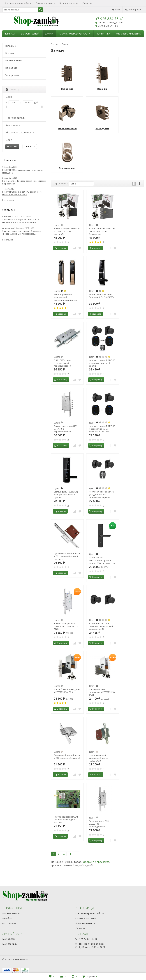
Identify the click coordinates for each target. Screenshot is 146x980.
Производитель (15, 118)
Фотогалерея (9, 923)
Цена (9, 97)
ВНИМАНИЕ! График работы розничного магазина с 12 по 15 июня (22, 193)
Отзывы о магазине (128, 34)
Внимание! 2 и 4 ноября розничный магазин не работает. (24, 182)
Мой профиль (10, 944)
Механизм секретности (20, 132)
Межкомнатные (14, 60)
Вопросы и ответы (69, 3)
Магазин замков (11, 913)
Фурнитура (103, 34)
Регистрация (133, 10)
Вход (116, 10)
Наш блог (7, 918)
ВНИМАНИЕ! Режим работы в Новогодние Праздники (23, 171)
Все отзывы (8, 240)
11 (70, 854)
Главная (10, 34)
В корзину (60, 380)
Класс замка (13, 125)
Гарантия (87, 3)
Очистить (30, 146)
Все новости (8, 200)
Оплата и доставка (45, 3)
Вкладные (10, 46)
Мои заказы (9, 939)
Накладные (11, 68)
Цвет (9, 140)
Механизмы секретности (75, 34)
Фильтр (13, 89)
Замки (49, 34)
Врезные (10, 53)
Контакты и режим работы (18, 3)
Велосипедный (30, 34)
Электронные (12, 75)
